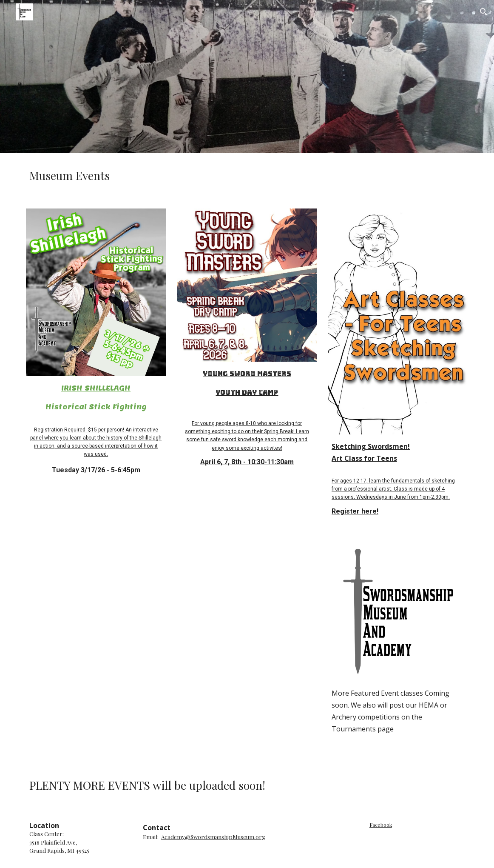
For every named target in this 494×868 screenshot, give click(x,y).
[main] (247, 176)
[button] (484, 12)
